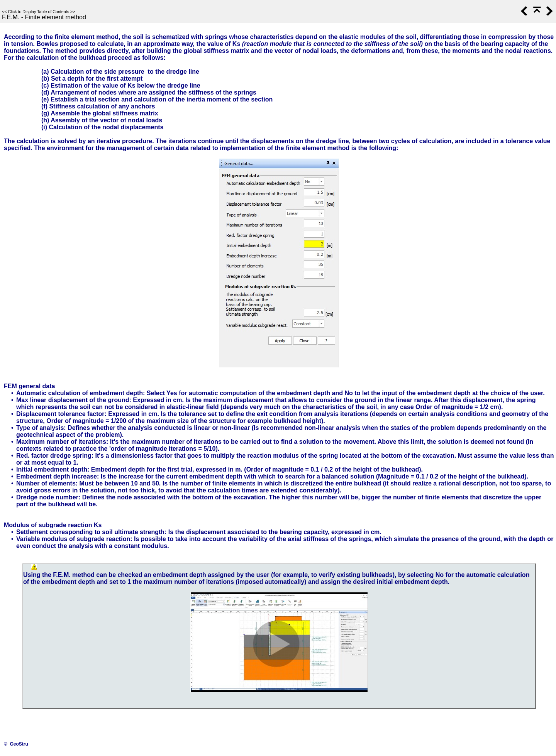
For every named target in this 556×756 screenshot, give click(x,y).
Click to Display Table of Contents (38, 12)
